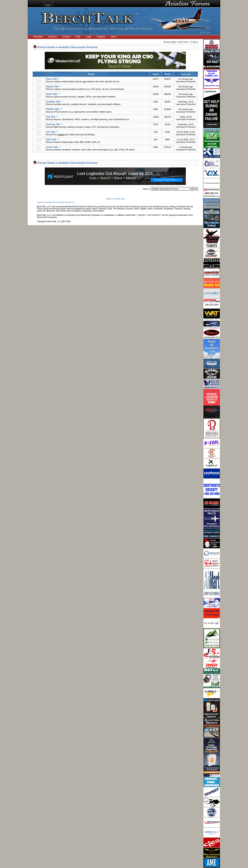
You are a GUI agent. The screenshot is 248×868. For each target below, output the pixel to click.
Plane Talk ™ (53, 79)
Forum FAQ (58, 202)
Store (114, 37)
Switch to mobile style (115, 199)
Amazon (53, 37)
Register (101, 37)
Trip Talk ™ (52, 117)
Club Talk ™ (52, 140)
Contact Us (69, 202)
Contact (66, 37)
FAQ (78, 37)
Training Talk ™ (54, 124)
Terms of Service (44, 202)
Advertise (38, 37)
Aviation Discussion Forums (78, 47)
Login (88, 37)
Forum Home (46, 47)
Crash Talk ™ (53, 147)
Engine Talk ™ (54, 87)
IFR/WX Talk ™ (54, 109)
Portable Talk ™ (54, 102)
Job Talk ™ (52, 132)
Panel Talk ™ (53, 94)
